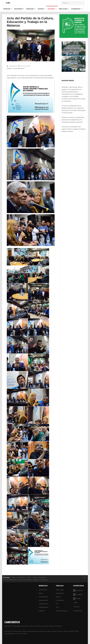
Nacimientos (43, 590)
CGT (57, 607)
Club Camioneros (62, 611)
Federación (60, 593)
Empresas (31, 9)
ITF (57, 604)
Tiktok (75, 603)
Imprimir (9, 69)
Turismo (41, 9)
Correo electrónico (19, 69)
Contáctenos (77, 9)
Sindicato (8, 9)
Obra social (64, 9)
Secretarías (19, 9)
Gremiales (52, 9)
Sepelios (42, 611)
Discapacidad (43, 600)
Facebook (78, 590)
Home (14, 577)
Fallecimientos (44, 607)
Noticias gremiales (39, 577)
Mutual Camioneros (60, 599)
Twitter (77, 599)
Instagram (78, 594)
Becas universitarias (43, 595)
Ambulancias (43, 604)
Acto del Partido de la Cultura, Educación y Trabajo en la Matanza (30, 22)
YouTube (76, 607)
